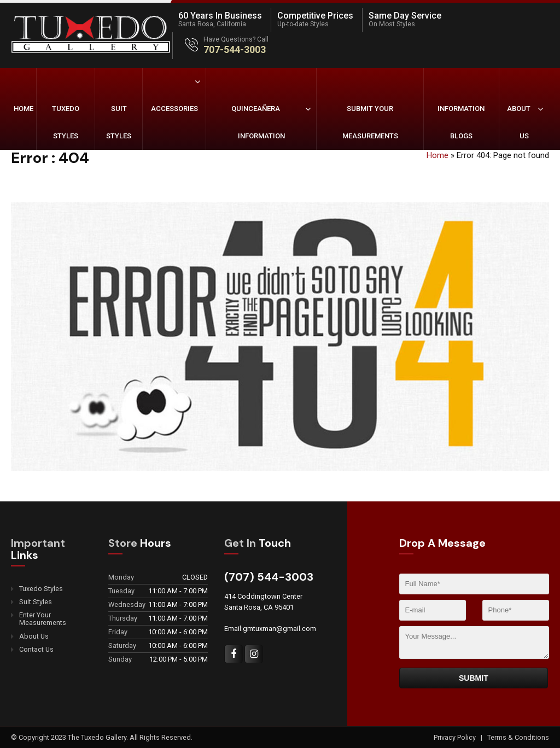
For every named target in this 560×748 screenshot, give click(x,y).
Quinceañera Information (258, 122)
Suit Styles (119, 122)
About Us (519, 122)
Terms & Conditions (518, 737)
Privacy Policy (456, 737)
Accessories (174, 109)
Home (24, 109)
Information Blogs (461, 122)
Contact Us (36, 650)
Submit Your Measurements (370, 122)
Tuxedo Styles (66, 122)
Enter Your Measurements (43, 619)
